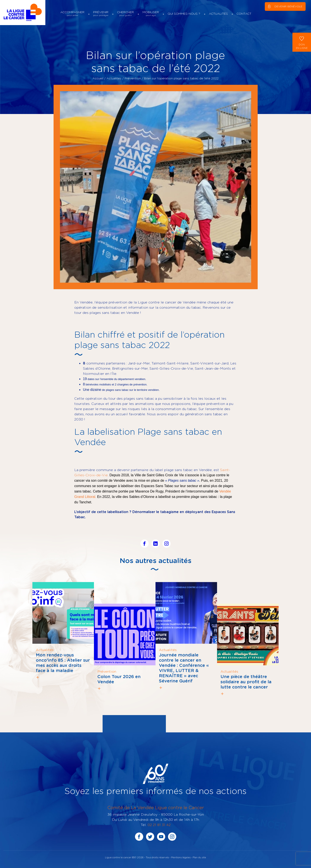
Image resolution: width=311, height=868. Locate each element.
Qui (184, 14)
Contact (244, 14)
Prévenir (101, 14)
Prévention (133, 78)
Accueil (98, 78)
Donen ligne (302, 42)
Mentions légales (181, 857)
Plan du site (199, 857)
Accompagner (72, 14)
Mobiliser (151, 14)
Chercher (125, 14)
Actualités (218, 14)
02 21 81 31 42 (159, 825)
